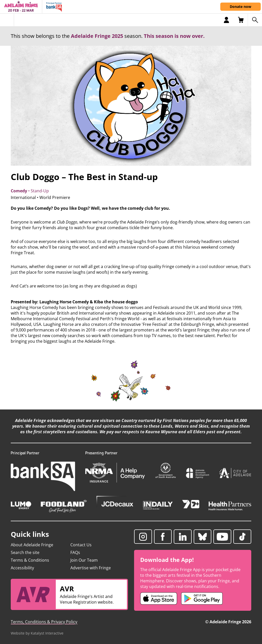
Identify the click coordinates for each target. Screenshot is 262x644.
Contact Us (81, 545)
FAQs (75, 552)
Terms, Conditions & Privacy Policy (44, 622)
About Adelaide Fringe (32, 545)
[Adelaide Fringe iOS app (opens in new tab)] (159, 598)
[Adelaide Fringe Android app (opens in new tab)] (202, 598)
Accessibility (22, 568)
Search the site (25, 552)
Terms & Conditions (30, 560)
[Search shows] (255, 20)
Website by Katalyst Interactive (37, 633)
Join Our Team (84, 560)
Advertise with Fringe (91, 568)
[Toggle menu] (7, 20)
